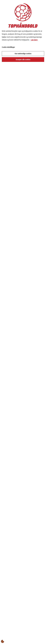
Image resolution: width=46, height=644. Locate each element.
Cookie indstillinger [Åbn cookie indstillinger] (8, 47)
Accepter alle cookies (23, 60)
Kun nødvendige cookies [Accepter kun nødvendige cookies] (23, 54)
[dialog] (23, 322)
